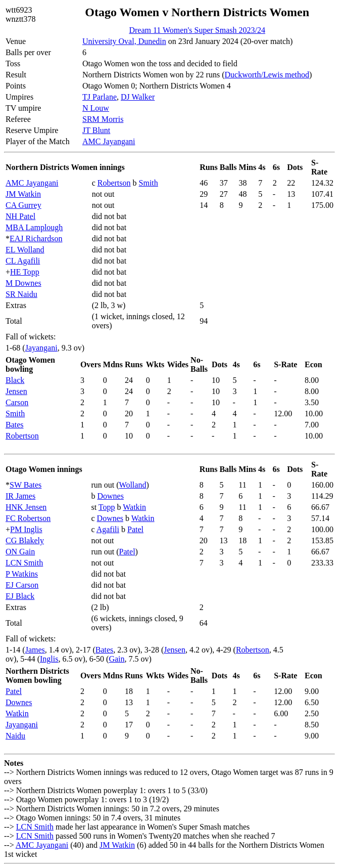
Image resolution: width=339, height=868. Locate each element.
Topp (107, 507)
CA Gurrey (23, 205)
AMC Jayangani (109, 141)
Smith (149, 183)
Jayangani (41, 348)
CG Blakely (25, 540)
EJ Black (20, 596)
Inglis (49, 659)
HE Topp (25, 272)
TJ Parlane (100, 97)
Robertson (114, 183)
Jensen (16, 391)
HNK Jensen (26, 507)
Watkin (134, 507)
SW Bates (26, 485)
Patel (135, 529)
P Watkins (22, 574)
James (35, 650)
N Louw (96, 108)
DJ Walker (138, 97)
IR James (20, 496)
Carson (17, 402)
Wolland (133, 485)
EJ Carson (22, 585)
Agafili (108, 529)
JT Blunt (96, 130)
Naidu (15, 736)
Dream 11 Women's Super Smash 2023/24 (197, 30)
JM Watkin (23, 194)
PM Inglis (26, 529)
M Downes (23, 283)
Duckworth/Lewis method (267, 75)
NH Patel (20, 216)
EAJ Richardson (36, 238)
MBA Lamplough (34, 227)
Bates (15, 425)
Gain (116, 659)
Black (15, 380)
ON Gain (20, 552)
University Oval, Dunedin (124, 41)
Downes (110, 496)
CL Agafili (23, 261)
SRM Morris (103, 119)
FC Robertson (28, 518)
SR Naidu (21, 294)
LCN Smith (24, 563)
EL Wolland (25, 250)
